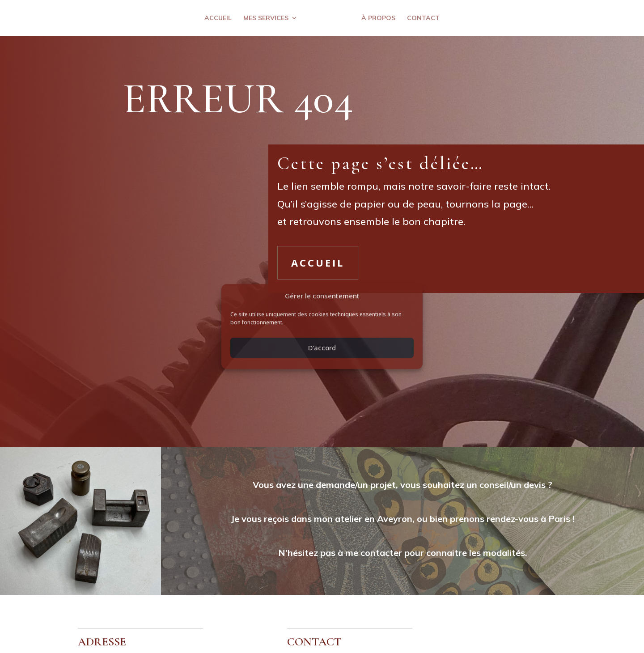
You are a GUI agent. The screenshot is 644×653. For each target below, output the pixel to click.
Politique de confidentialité (299, 614)
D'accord (322, 348)
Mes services (258, 18)
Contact (431, 18)
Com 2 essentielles (404, 614)
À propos (386, 18)
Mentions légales (231, 614)
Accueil (210, 18)
